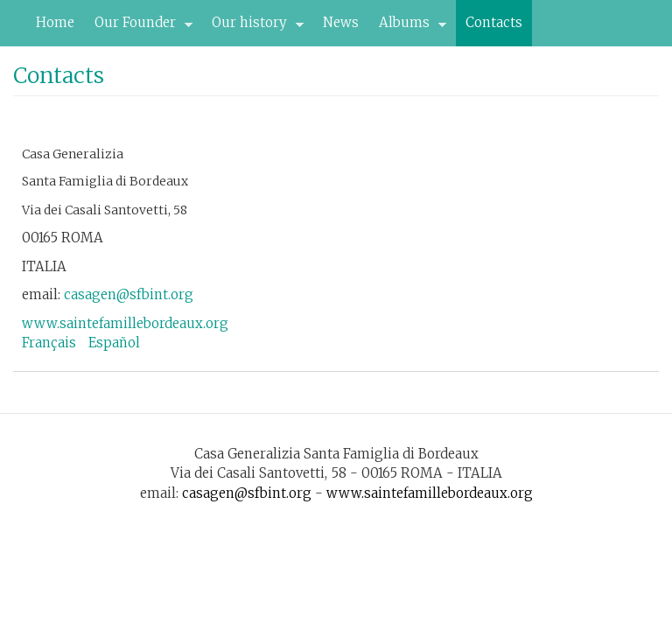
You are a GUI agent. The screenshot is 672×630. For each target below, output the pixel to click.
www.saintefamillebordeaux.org (125, 323)
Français (49, 343)
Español (114, 343)
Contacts (494, 22)
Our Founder (139, 27)
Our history (253, 27)
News (341, 22)
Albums (408, 27)
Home (55, 22)
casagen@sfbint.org (129, 294)
